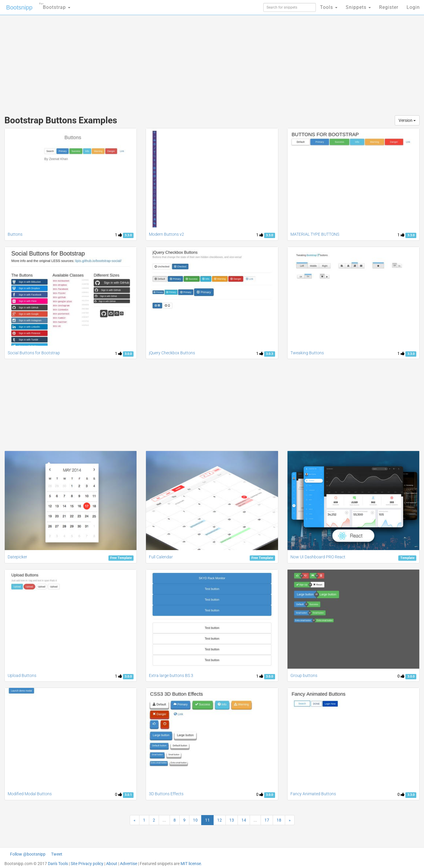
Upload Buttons (22, 675)
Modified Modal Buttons (30, 794)
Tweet (57, 854)
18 (279, 820)
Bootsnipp (19, 7)
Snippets (358, 7)
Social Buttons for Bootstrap (34, 353)
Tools (329, 7)
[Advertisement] (168, 62)
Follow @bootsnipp (28, 854)
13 (232, 820)
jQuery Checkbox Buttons (172, 353)
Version (407, 120)
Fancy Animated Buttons (313, 794)
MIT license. (191, 864)
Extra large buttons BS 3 (171, 675)
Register (389, 7)
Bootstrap (55, 5)
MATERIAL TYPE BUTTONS (315, 234)
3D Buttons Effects (166, 794)
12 (220, 820)
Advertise (129, 864)
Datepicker (17, 557)
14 (244, 820)
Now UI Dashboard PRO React (318, 557)
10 (195, 820)
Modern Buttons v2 (166, 234)
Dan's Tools (58, 864)
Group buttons (304, 675)
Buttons (15, 234)
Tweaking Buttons (307, 353)
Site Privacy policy (87, 864)
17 (267, 820)
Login (413, 7)
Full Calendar (161, 557)
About (112, 864)
